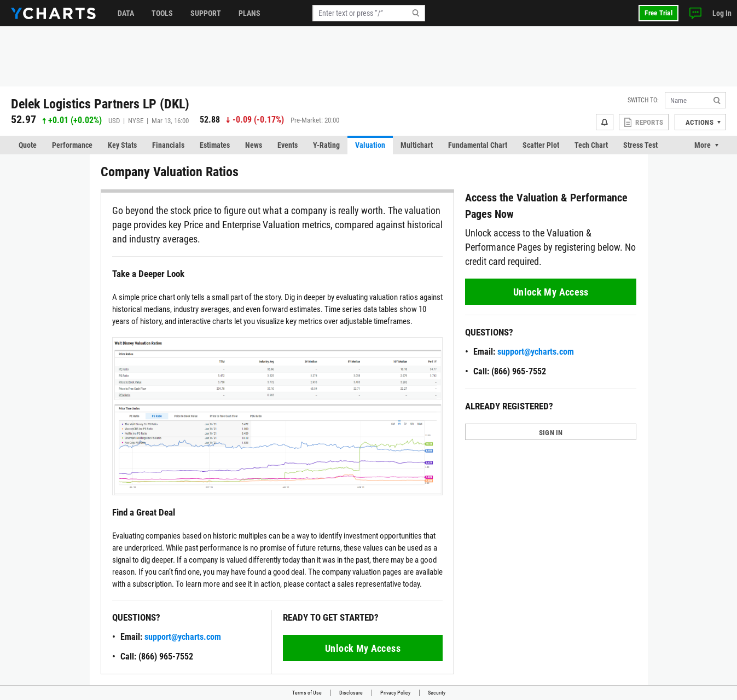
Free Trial (658, 13)
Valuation (370, 145)
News (254, 145)
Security (437, 693)
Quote (28, 145)
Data (126, 13)
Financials (168, 145)
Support (206, 13)
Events (288, 145)
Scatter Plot (541, 145)
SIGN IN (551, 433)
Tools (162, 13)
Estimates (215, 145)
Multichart (417, 145)
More (703, 145)
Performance (72, 145)
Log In (722, 13)
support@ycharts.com (183, 637)
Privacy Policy (395, 693)
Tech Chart (591, 145)
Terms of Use (307, 693)
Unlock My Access (363, 648)
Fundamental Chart (478, 145)
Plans (249, 13)
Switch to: (643, 100)
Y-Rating (326, 145)
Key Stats (122, 145)
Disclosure (351, 693)
